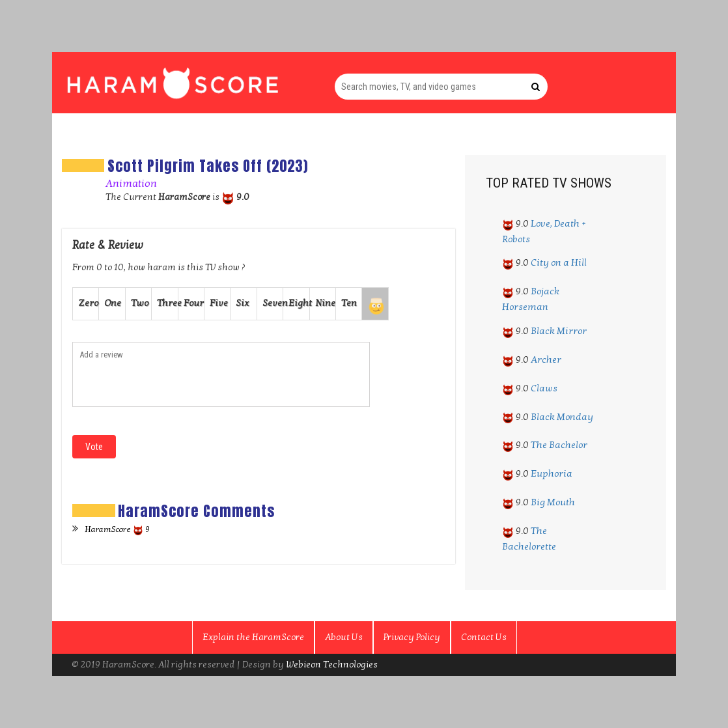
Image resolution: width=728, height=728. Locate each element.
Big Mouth (553, 502)
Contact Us (484, 637)
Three (167, 303)
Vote (94, 447)
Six (242, 303)
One (113, 303)
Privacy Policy (412, 637)
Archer (546, 359)
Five (219, 303)
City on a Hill (559, 262)
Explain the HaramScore (253, 637)
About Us (344, 637)
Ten (349, 303)
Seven (273, 303)
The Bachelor (559, 445)
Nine (325, 303)
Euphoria (552, 473)
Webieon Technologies (332, 665)
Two (140, 303)
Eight (299, 303)
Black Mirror (559, 331)
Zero (88, 303)
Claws (544, 388)
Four (194, 303)
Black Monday (562, 417)
